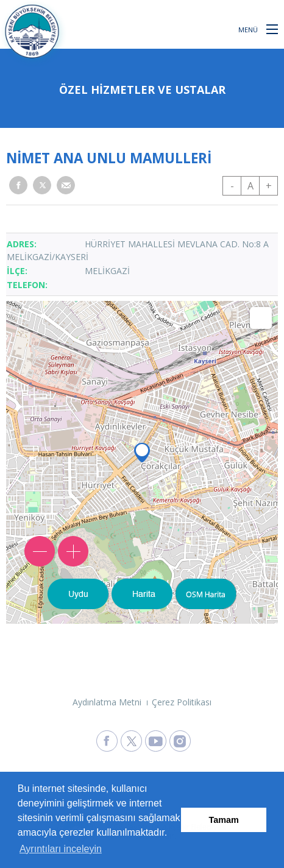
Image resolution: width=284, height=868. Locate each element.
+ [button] (269, 186)
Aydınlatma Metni (107, 702)
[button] (272, 29)
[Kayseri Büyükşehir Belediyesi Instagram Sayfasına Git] (180, 741)
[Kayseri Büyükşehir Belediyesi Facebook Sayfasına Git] (107, 741)
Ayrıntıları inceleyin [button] (61, 849)
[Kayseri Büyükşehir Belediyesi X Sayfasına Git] (131, 741)
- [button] (232, 186)
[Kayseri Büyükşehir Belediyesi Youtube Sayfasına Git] (156, 741)
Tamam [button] (224, 820)
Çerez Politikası (182, 702)
